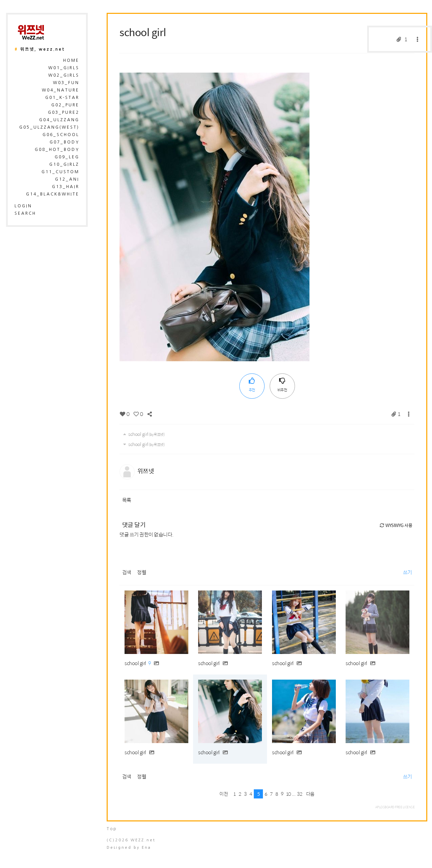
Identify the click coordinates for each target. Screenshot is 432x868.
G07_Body (64, 142)
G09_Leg (67, 157)
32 (300, 794)
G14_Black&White (53, 194)
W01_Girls (64, 68)
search (25, 213)
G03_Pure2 (64, 112)
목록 (127, 500)
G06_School (61, 135)
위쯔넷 (146, 471)
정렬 (142, 572)
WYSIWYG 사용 (396, 525)
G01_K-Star (62, 98)
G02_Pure (65, 105)
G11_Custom (60, 172)
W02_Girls (64, 75)
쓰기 (408, 572)
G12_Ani (67, 179)
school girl (143, 32)
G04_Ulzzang (59, 120)
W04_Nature (61, 90)
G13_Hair (66, 187)
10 (288, 794)
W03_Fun (66, 83)
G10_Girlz (64, 164)
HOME (71, 60)
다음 (310, 794)
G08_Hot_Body (57, 150)
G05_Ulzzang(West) (49, 127)
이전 (224, 794)
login (23, 206)
